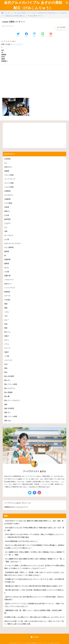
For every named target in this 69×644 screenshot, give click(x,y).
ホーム (5, 13)
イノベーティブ (10, 179)
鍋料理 (7, 264)
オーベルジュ (9, 235)
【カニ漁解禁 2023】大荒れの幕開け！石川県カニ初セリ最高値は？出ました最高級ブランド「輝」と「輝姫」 (34, 554)
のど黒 (7, 272)
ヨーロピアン (9, 195)
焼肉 (6, 304)
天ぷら (7, 268)
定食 (6, 324)
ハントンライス (10, 288)
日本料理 (7, 159)
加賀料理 (7, 260)
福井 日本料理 (9, 408)
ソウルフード (9, 280)
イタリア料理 (9, 187)
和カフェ (7, 332)
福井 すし (8, 413)
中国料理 (7, 199)
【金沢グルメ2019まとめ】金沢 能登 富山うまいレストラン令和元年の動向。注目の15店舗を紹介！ (34, 598)
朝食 (6, 328)
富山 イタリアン (10, 388)
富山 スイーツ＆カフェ (12, 400)
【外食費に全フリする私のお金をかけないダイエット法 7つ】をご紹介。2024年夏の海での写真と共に (34, 581)
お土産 (7, 215)
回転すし (7, 211)
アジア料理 (8, 203)
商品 (6, 368)
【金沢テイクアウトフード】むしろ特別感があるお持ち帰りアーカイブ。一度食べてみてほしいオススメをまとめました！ (34, 605)
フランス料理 (9, 175)
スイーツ (7, 348)
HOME (35, 637)
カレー (7, 320)
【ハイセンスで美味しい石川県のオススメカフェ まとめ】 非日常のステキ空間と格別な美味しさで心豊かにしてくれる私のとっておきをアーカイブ (34, 567)
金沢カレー (8, 284)
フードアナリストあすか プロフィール (18, 503)
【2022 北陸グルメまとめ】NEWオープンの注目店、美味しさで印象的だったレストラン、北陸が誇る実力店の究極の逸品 (34, 536)
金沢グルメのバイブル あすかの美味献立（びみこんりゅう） (33, 5)
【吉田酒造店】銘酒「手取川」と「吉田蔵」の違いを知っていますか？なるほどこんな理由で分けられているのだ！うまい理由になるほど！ (34, 574)
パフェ (7, 344)
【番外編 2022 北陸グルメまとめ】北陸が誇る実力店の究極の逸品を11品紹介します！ (34, 586)
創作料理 (7, 219)
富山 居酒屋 (8, 392)
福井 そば (8, 421)
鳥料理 (7, 252)
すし (6, 163)
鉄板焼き (7, 292)
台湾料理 (7, 191)
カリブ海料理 (9, 247)
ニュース (12, 13)
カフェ (7, 340)
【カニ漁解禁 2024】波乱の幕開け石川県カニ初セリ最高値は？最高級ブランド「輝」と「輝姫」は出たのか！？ (34, 560)
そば (6, 316)
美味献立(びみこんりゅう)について (16, 507)
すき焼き (7, 300)
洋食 (6, 231)
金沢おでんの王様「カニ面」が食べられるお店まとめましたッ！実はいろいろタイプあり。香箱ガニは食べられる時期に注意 (34, 623)
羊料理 (7, 207)
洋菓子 (7, 352)
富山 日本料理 (9, 376)
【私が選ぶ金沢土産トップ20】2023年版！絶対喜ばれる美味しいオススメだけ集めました (34, 591)
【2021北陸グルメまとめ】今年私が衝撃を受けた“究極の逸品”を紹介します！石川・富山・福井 (34, 529)
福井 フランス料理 (11, 417)
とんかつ (7, 223)
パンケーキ (8, 360)
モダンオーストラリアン (13, 244)
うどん (7, 312)
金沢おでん (8, 167)
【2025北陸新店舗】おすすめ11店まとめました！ (21, 541)
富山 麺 (7, 396)
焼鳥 (6, 308)
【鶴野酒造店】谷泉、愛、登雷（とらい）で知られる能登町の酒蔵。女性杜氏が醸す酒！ (33, 612)
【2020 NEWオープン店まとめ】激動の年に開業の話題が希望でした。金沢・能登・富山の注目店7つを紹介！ (34, 522)
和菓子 (7, 336)
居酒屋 (7, 171)
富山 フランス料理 (11, 384)
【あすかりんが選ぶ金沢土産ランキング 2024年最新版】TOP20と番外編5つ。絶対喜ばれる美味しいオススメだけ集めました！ (34, 547)
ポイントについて (17, 44)
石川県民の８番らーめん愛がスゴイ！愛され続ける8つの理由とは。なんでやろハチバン (34, 617)
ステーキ (7, 296)
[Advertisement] (34, 79)
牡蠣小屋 (7, 276)
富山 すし (8, 380)
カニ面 (7, 239)
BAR (6, 364)
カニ (6, 227)
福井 (6, 405)
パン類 (7, 356)
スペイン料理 (9, 183)
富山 (6, 372)
